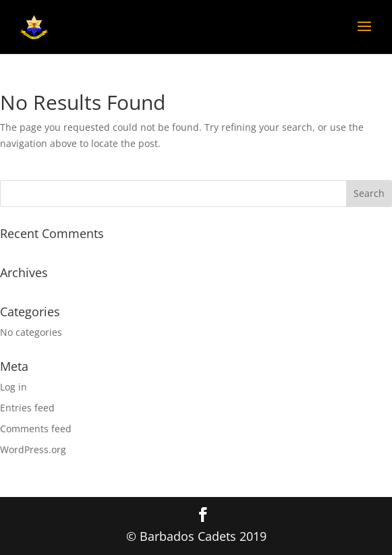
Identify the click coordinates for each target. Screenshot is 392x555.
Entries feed (27, 408)
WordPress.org (33, 449)
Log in (13, 387)
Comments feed (36, 429)
